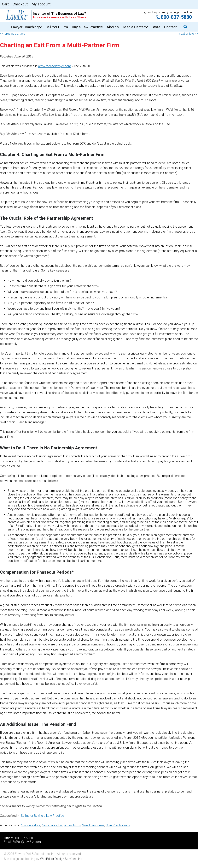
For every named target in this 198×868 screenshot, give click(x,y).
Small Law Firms (93, 825)
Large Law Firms (70, 825)
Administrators (31, 825)
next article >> (188, 34)
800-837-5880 (176, 17)
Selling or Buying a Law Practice (42, 816)
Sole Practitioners (118, 825)
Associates (49, 825)
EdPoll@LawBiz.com (27, 842)
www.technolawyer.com (55, 66)
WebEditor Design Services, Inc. (61, 859)
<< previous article (13, 34)
